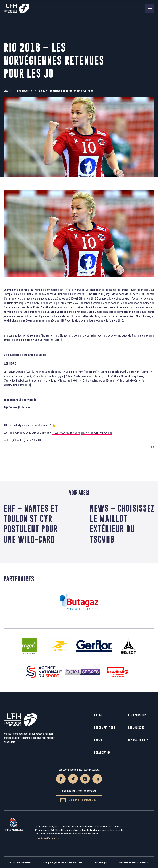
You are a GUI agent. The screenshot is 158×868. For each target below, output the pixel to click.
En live (98, 715)
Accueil (7, 91)
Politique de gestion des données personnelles (63, 862)
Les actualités (137, 715)
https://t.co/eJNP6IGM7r (66, 433)
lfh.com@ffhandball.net (79, 800)
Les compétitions (105, 728)
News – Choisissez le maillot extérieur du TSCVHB (122, 524)
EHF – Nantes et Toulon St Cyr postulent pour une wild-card (31, 524)
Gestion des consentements (21, 862)
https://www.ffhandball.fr (47, 838)
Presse (98, 740)
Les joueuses (136, 728)
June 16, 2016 (34, 440)
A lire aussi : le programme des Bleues (26, 355)
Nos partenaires (138, 740)
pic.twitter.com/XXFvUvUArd (97, 433)
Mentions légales (101, 862)
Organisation (102, 753)
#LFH (6, 425)
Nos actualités (25, 91)
